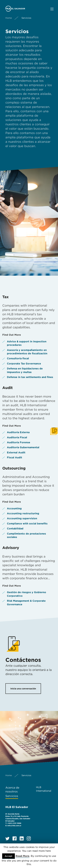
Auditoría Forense (19, 442)
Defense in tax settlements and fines (30, 377)
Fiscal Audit (15, 457)
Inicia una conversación (23, 689)
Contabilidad (15, 529)
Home (9, 18)
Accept (9, 856)
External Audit (16, 453)
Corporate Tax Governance (24, 364)
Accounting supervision (22, 518)
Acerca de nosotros (12, 789)
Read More (23, 856)
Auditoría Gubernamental (23, 447)
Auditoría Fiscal (17, 437)
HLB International (44, 789)
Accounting (14, 508)
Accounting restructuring (23, 513)
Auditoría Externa (18, 432)
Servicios (12, 796)
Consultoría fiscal (18, 358)
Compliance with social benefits (27, 524)
